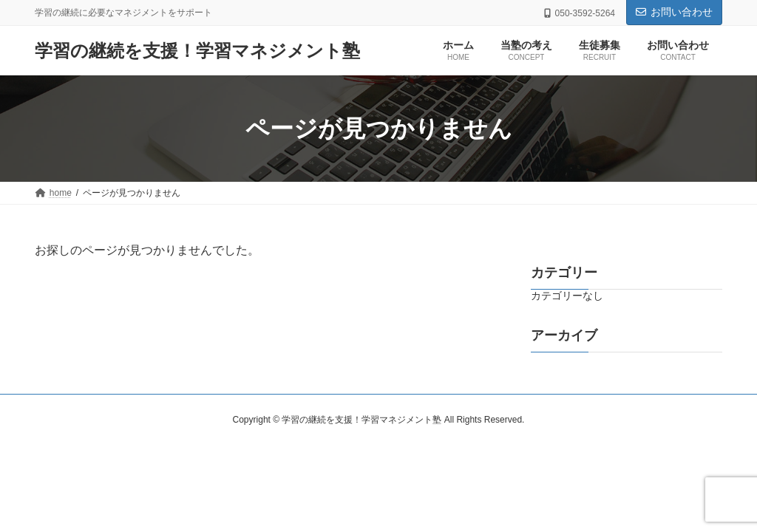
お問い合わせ (674, 12)
